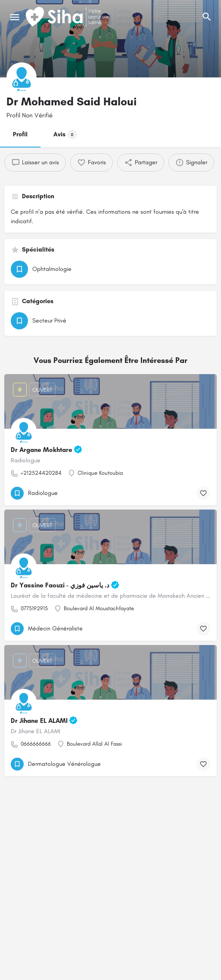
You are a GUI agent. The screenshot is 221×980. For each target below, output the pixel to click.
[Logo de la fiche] (22, 77)
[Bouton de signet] (203, 493)
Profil (20, 134)
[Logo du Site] (68, 17)
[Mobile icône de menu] (15, 17)
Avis (65, 135)
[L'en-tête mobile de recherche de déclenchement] (207, 17)
